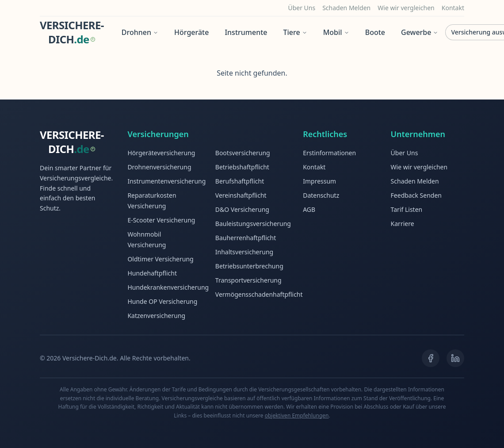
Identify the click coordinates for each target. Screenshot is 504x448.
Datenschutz (321, 195)
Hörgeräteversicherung (161, 153)
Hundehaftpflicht (152, 273)
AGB (309, 209)
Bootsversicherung (243, 153)
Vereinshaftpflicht (241, 195)
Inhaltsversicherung (244, 252)
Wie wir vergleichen (406, 8)
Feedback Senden (416, 195)
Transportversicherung (248, 280)
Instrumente (246, 32)
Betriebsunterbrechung (249, 266)
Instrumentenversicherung (166, 181)
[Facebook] (431, 358)
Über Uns (302, 8)
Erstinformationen (329, 153)
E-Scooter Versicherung (161, 220)
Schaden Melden (346, 8)
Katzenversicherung (156, 316)
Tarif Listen (407, 209)
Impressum (319, 181)
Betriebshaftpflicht (242, 167)
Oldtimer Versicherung (160, 259)
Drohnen (140, 32)
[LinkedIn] (455, 358)
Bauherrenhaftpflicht (246, 238)
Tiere (295, 32)
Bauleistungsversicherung (253, 224)
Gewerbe (420, 32)
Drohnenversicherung (159, 167)
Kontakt (453, 8)
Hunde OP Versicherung (162, 301)
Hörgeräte (191, 32)
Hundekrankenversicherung (168, 287)
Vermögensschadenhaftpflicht (259, 294)
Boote (375, 32)
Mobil (336, 32)
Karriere (403, 224)
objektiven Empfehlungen (297, 415)
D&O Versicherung (242, 209)
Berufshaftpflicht (240, 181)
